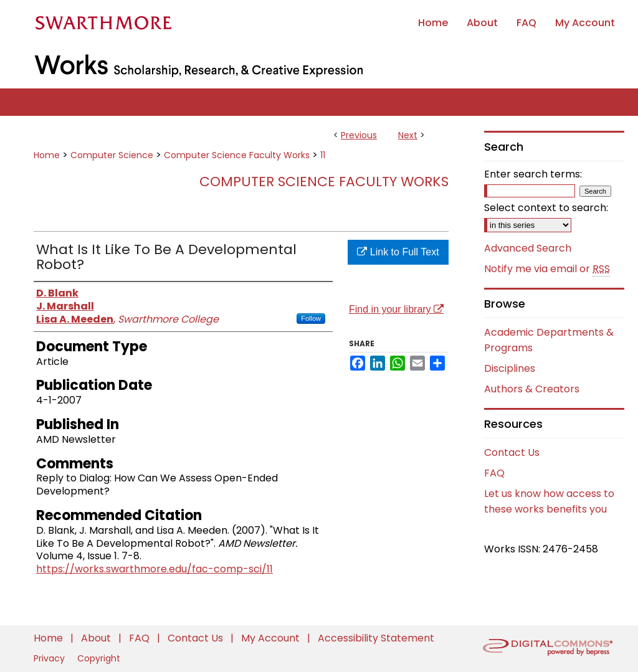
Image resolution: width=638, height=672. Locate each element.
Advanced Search (528, 248)
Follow (311, 318)
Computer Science (112, 155)
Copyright (99, 658)
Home (47, 155)
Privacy (50, 658)
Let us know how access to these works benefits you (549, 501)
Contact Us (512, 452)
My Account (272, 638)
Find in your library (396, 309)
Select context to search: (546, 208)
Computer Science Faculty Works (237, 155)
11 (323, 155)
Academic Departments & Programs (549, 340)
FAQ (494, 473)
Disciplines (510, 368)
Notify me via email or (547, 269)
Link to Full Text (398, 252)
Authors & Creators (532, 389)
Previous (359, 135)
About (97, 638)
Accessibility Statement (376, 638)
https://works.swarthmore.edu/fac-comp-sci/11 (155, 569)
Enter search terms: (533, 174)
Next (408, 135)
